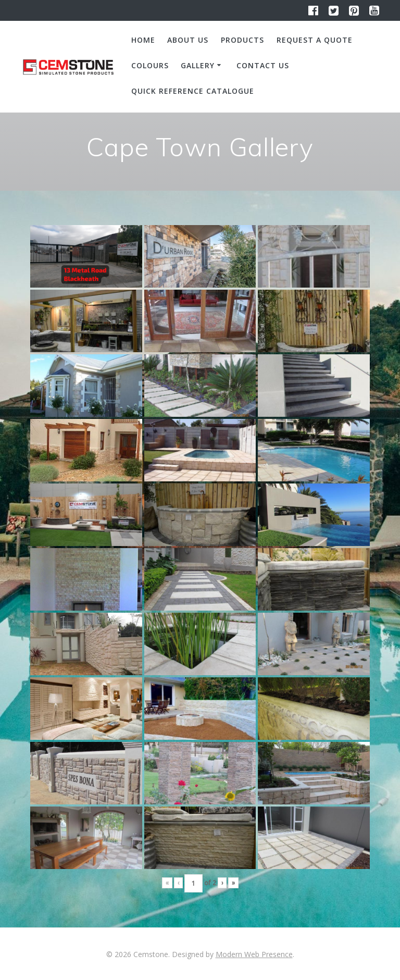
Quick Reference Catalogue (193, 91)
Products (242, 40)
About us (188, 40)
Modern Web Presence (254, 954)
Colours (150, 65)
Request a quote (315, 40)
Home (143, 40)
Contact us (263, 65)
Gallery (198, 65)
